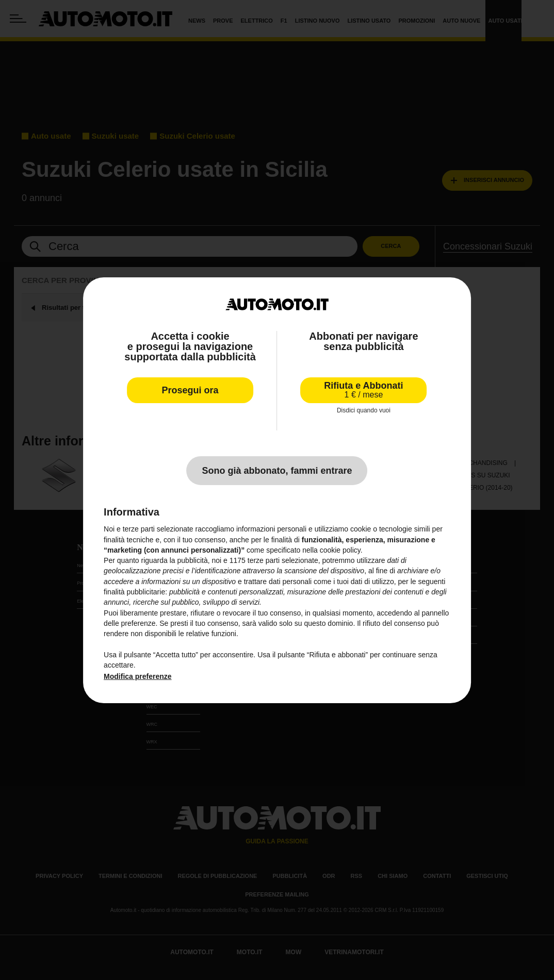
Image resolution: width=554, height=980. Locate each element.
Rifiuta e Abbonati (363, 390)
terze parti (264, 560)
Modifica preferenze (137, 676)
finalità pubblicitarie (134, 592)
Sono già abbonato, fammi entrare (277, 471)
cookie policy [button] (340, 550)
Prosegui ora (190, 390)
